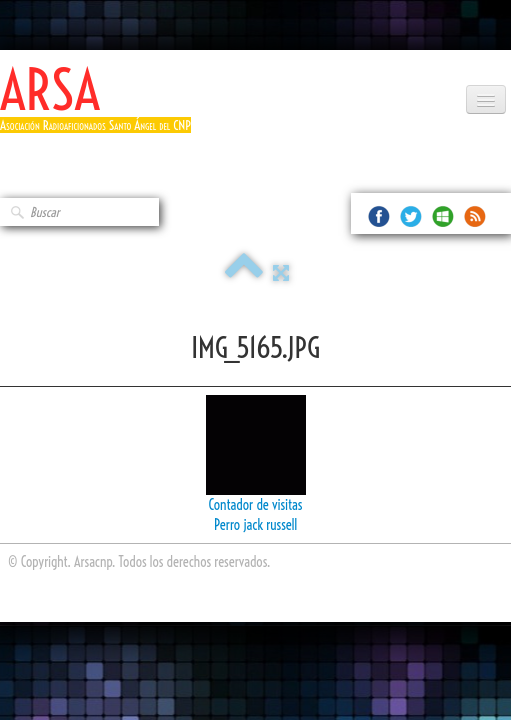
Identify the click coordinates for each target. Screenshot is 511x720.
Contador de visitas (256, 505)
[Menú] (486, 99)
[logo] (103, 107)
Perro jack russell (255, 525)
